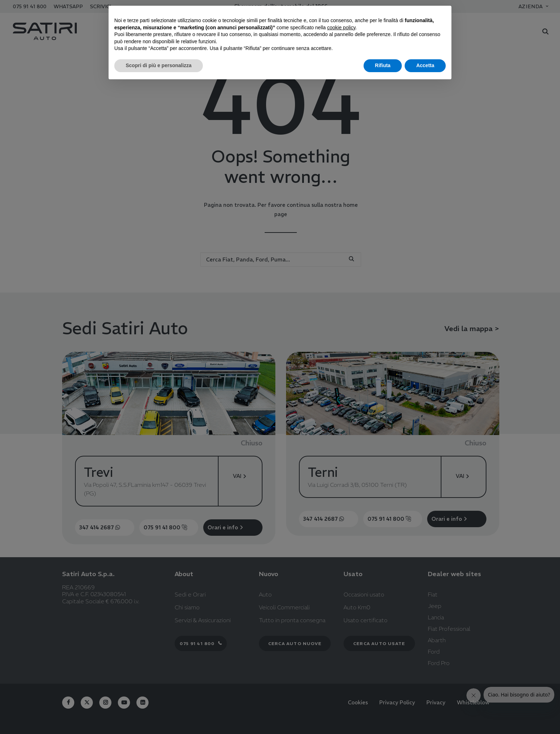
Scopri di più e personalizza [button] (159, 65)
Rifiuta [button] (383, 65)
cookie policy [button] (341, 28)
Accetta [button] (425, 65)
